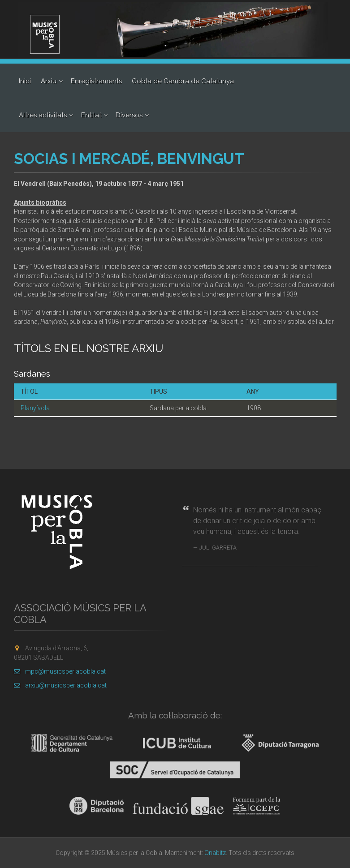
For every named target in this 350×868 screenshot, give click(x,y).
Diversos (129, 115)
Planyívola (35, 408)
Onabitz (215, 853)
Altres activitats (43, 115)
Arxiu (49, 81)
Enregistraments (96, 81)
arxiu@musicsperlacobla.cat (60, 685)
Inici (25, 81)
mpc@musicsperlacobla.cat (60, 671)
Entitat (91, 115)
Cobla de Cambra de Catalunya (183, 81)
